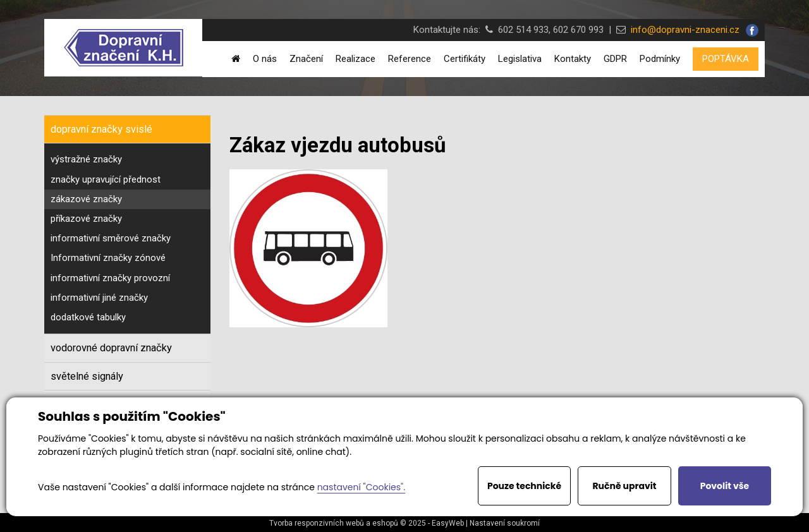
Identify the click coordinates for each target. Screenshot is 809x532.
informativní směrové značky (111, 238)
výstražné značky (86, 159)
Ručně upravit (624, 486)
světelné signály (87, 376)
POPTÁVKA (726, 59)
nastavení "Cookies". (361, 487)
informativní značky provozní (110, 278)
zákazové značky (86, 199)
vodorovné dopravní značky (111, 348)
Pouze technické (524, 486)
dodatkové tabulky (88, 317)
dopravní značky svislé (101, 129)
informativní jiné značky (99, 298)
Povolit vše (725, 486)
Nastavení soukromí (505, 523)
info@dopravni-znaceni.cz (683, 30)
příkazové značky (86, 219)
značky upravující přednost (106, 179)
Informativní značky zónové (108, 258)
